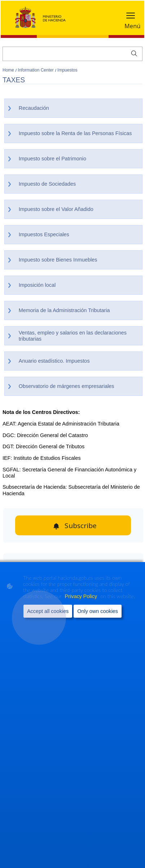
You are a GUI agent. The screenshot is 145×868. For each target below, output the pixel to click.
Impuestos (67, 70)
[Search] (72, 54)
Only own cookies (98, 613)
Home (9, 70)
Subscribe (81, 526)
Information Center (36, 70)
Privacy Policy (82, 599)
